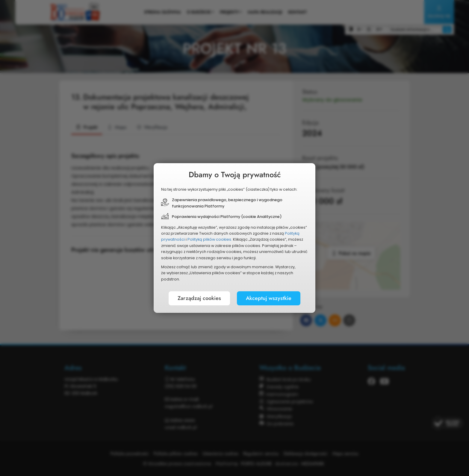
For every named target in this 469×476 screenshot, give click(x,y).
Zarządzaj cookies (199, 298)
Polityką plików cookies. (210, 239)
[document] (234, 238)
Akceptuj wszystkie (269, 298)
